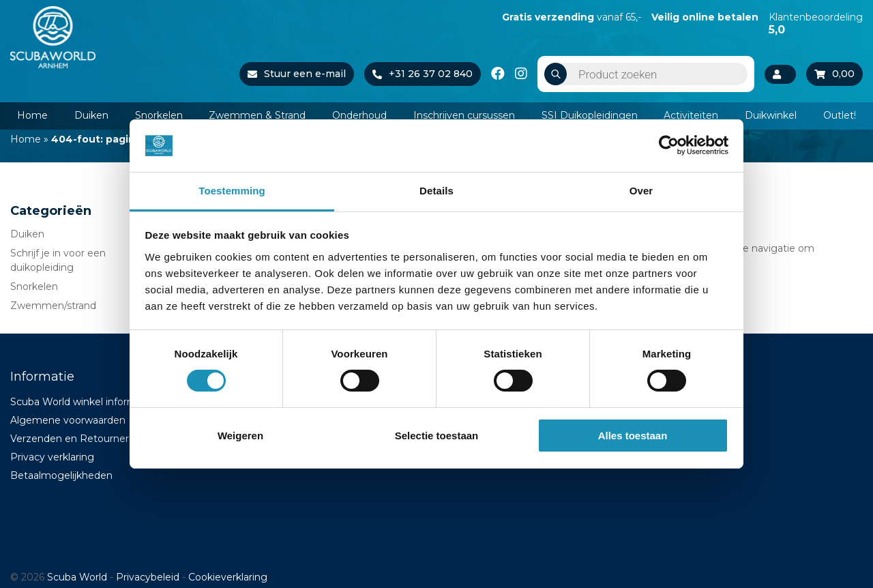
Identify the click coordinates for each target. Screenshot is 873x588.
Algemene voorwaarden (68, 420)
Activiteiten (691, 115)
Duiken (91, 115)
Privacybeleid (148, 577)
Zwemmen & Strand (257, 115)
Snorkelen (159, 115)
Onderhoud (359, 115)
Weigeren (240, 436)
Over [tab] (641, 191)
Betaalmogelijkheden (61, 475)
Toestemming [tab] (232, 191)
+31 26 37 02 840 (423, 74)
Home (32, 115)
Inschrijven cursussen (464, 115)
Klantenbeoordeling (816, 23)
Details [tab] (436, 191)
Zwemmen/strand (53, 306)
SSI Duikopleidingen (590, 115)
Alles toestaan (633, 436)
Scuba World (77, 577)
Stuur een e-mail (297, 74)
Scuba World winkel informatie (83, 402)
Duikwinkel (771, 115)
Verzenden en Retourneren (76, 439)
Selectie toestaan (437, 436)
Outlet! (840, 115)
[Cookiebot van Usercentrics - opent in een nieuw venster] (669, 145)
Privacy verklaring (52, 457)
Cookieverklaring (228, 577)
